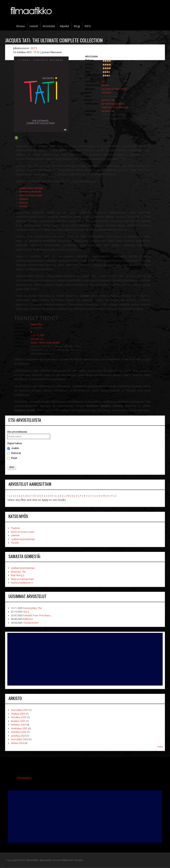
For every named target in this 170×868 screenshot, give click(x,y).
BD (103, 82)
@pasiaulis (46, 860)
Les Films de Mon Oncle (114, 89)
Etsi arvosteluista (17, 432)
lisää (160, 747)
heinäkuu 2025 (19, 717)
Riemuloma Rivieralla (30, 192)
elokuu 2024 (17, 743)
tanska (56, 343)
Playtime (24, 199)
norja (48, 343)
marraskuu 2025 (20, 710)
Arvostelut (49, 26)
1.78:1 (41, 335)
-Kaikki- (15, 448)
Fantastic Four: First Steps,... (38, 615)
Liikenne (24, 203)
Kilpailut (64, 26)
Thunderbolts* (31, 623)
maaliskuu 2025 (19, 728)
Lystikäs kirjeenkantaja (31, 188)
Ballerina (28, 619)
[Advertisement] (85, 659)
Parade (23, 206)
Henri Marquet (120, 107)
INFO (88, 26)
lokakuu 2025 (18, 714)
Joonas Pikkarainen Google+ (69, 860)
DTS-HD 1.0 (37, 339)
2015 (34, 48)
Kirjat (14, 458)
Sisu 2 (26, 612)
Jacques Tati (108, 100)
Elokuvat (16, 453)
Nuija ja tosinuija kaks (22, 579)
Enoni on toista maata (31, 195)
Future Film (36, 324)
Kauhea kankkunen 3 (22, 583)
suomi (34, 343)
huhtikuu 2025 (18, 725)
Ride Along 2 (18, 575)
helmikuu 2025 (19, 732)
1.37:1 (34, 335)
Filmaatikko (24, 778)
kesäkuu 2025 (18, 721)
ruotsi (41, 343)
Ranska (105, 85)
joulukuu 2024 (18, 736)
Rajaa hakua (15, 443)
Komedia (106, 93)
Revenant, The (18, 572)
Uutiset (34, 26)
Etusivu (21, 26)
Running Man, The (33, 608)
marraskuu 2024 (20, 739)
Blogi (77, 26)
